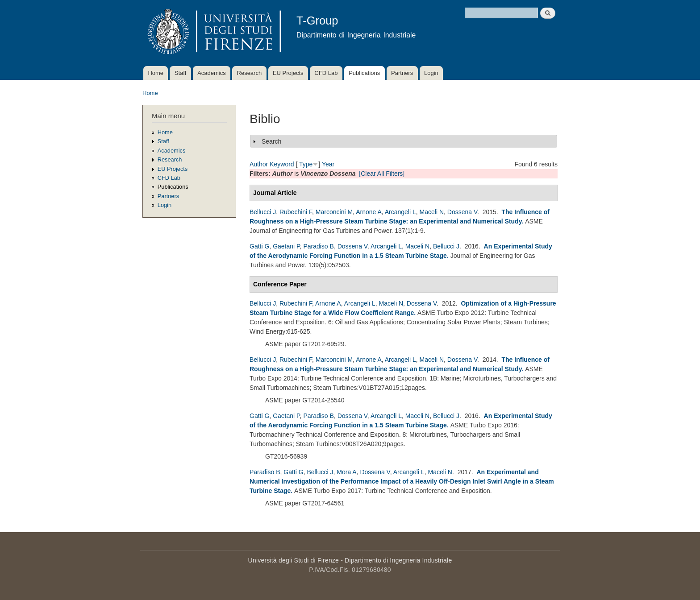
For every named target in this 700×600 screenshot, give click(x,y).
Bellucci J (263, 212)
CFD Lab (326, 73)
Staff (181, 73)
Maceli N (432, 212)
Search (271, 141)
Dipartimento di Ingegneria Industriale (398, 560)
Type (306, 164)
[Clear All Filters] (382, 174)
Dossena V (462, 212)
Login (431, 73)
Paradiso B (318, 246)
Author (259, 164)
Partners (402, 73)
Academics (212, 73)
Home (156, 73)
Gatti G (259, 246)
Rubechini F (296, 212)
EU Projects (288, 73)
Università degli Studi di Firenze (294, 560)
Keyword (282, 164)
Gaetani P (286, 246)
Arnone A (369, 212)
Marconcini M (334, 212)
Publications (364, 73)
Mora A (346, 472)
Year (328, 164)
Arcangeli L (400, 212)
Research (250, 73)
